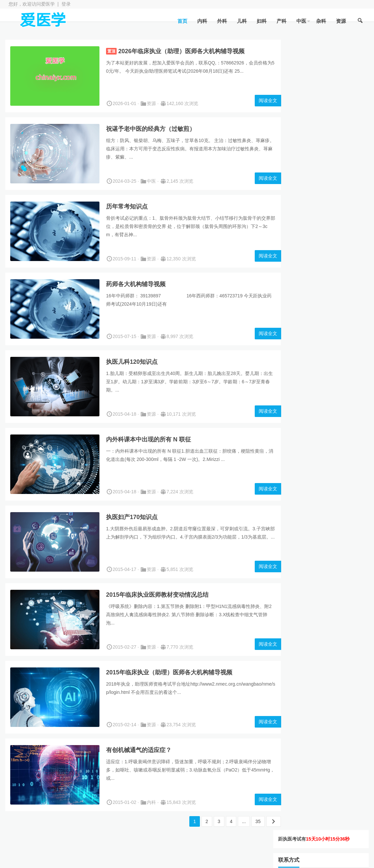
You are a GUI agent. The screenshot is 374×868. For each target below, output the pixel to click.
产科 (281, 21)
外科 (221, 21)
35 (247, 821)
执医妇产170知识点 (132, 517)
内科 (202, 21)
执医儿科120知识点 (132, 362)
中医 (301, 21)
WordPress (150, 859)
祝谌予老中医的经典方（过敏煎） (151, 129)
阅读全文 (257, 100)
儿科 (241, 21)
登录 (66, 4)
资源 (340, 21)
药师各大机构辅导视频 (136, 284)
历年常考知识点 (127, 207)
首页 (182, 21)
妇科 (261, 21)
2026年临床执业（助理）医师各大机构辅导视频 (181, 51)
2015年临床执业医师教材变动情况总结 (157, 595)
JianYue (197, 859)
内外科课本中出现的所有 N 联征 (149, 439)
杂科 (320, 21)
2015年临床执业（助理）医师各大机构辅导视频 (169, 672)
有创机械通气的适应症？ (139, 750)
